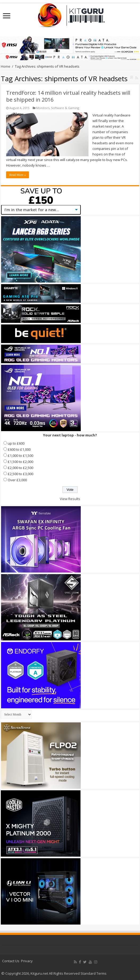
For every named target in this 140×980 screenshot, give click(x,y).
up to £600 (16, 443)
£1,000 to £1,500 (20, 456)
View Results (70, 499)
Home (6, 66)
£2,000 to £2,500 (20, 468)
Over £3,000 (17, 480)
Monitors (43, 108)
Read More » (18, 175)
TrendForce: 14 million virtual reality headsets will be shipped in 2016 (68, 96)
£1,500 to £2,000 (20, 462)
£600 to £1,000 (19, 449)
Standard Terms (94, 973)
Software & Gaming (65, 108)
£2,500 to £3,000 (20, 474)
